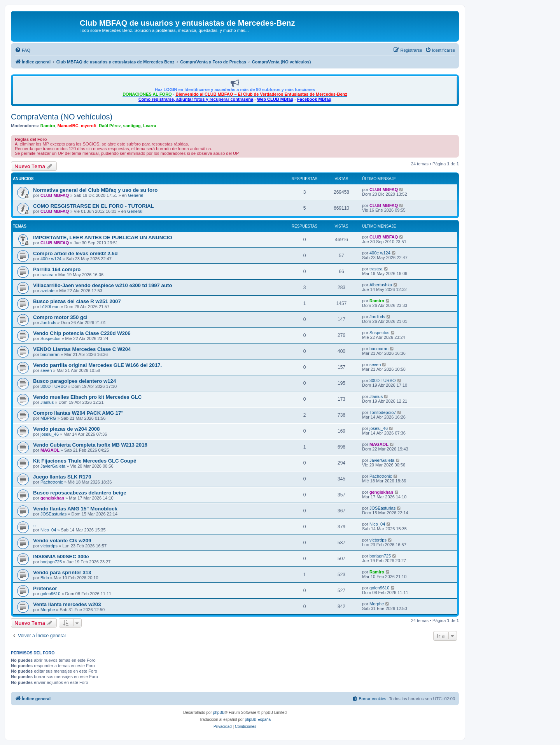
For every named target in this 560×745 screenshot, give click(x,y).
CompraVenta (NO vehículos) (62, 117)
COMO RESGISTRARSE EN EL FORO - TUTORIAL (94, 206)
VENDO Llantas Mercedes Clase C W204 (82, 349)
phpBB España (258, 720)
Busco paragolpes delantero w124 (74, 381)
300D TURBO (54, 386)
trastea (47, 275)
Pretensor (45, 588)
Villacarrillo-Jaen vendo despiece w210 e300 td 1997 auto (102, 285)
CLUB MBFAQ (55, 195)
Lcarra (150, 126)
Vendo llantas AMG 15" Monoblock (75, 509)
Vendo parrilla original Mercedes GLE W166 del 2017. (97, 365)
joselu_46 (50, 434)
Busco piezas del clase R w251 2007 (77, 301)
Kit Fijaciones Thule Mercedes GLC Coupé (85, 461)
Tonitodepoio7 (383, 412)
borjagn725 (51, 562)
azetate (47, 291)
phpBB (219, 713)
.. (34, 525)
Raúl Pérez (110, 126)
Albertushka (381, 285)
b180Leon (50, 307)
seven (46, 370)
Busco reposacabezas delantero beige (80, 493)
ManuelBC (68, 126)
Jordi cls (48, 323)
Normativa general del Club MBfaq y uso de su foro (95, 190)
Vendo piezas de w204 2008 (66, 429)
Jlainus (47, 402)
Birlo (45, 578)
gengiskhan (52, 498)
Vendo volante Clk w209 (62, 541)
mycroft (89, 126)
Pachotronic (52, 482)
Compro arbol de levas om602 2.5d (75, 253)
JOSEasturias (53, 514)
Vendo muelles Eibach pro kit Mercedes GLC (87, 397)
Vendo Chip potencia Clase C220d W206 (82, 333)
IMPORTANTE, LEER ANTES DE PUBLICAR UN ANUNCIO (103, 238)
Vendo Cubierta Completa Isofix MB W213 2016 (90, 445)
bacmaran (50, 354)
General (136, 195)
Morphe (48, 610)
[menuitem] (23, 50)
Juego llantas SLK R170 (62, 477)
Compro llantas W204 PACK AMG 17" (78, 413)
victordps (49, 546)
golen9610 (50, 594)
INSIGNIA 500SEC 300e (61, 557)
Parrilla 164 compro (57, 269)
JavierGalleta (53, 466)
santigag (132, 126)
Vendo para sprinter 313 (62, 572)
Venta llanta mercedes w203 (67, 604)
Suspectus (50, 338)
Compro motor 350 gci (60, 317)
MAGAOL (50, 450)
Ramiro (48, 126)
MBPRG (48, 418)
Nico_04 (48, 530)
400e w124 (51, 259)
